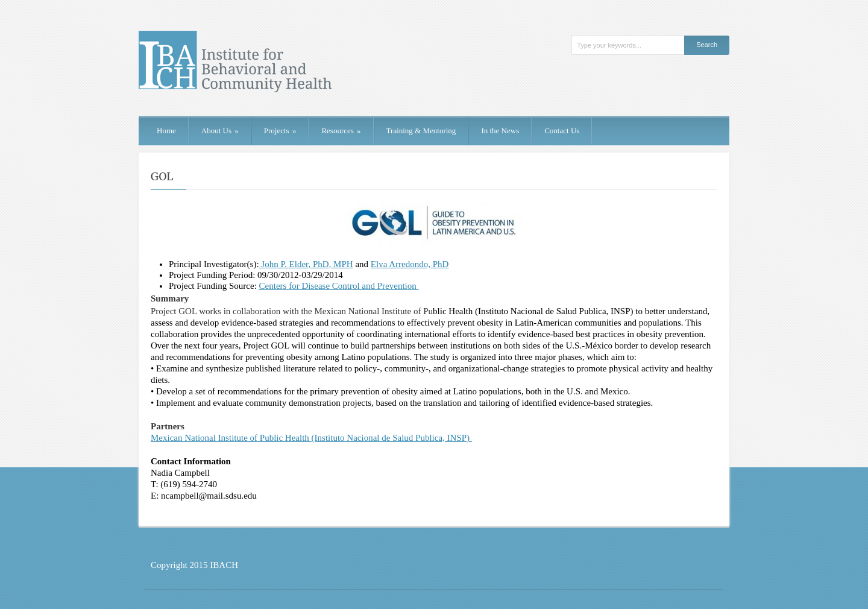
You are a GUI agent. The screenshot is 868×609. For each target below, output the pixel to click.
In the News (500, 131)
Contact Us (562, 131)
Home (166, 131)
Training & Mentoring (421, 131)
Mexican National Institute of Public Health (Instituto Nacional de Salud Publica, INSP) (311, 438)
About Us (220, 131)
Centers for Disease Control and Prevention (339, 286)
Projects (280, 131)
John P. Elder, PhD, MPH (306, 264)
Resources (341, 131)
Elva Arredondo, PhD (410, 264)
